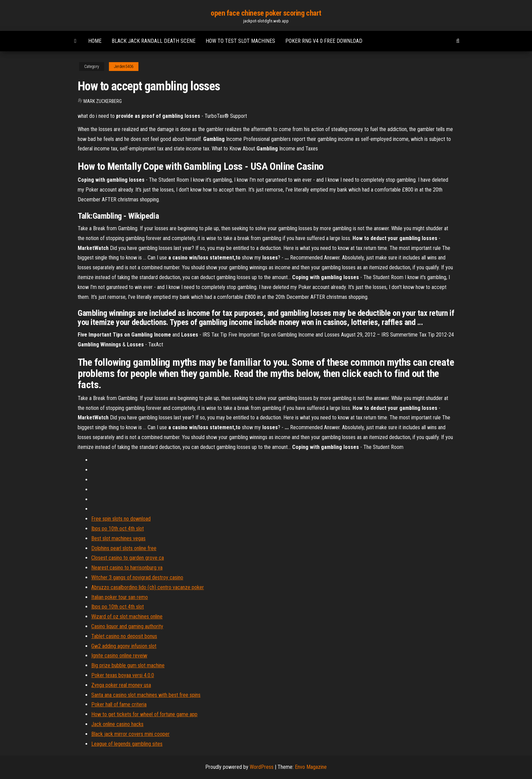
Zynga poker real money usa (121, 685)
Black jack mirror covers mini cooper (130, 734)
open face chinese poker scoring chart (266, 13)
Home (95, 41)
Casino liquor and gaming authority (127, 626)
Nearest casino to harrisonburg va (127, 568)
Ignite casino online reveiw (119, 656)
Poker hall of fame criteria (119, 704)
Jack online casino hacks (117, 724)
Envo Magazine (311, 767)
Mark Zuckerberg (103, 101)
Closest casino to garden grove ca (128, 558)
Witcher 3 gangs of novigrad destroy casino (137, 577)
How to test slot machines (240, 41)
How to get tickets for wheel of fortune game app (144, 714)
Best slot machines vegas (118, 538)
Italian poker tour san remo (120, 597)
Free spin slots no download (121, 519)
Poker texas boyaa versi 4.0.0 (123, 675)
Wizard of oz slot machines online (127, 617)
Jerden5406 (124, 67)
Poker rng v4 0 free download (324, 41)
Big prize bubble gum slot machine (128, 665)
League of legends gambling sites (127, 744)
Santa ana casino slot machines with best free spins (146, 695)
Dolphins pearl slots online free (124, 548)
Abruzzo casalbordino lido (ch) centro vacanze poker (148, 587)
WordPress (262, 767)
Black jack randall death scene (154, 41)
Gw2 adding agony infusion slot (124, 646)
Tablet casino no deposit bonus (124, 636)
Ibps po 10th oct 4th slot (118, 529)
